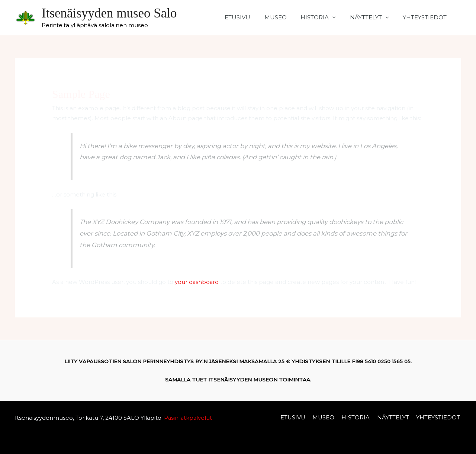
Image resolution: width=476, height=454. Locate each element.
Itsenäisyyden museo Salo (109, 13)
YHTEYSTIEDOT (426, 17)
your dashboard (197, 282)
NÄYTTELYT (370, 17)
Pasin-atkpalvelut (188, 417)
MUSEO (285, 17)
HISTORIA (322, 17)
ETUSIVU (250, 17)
